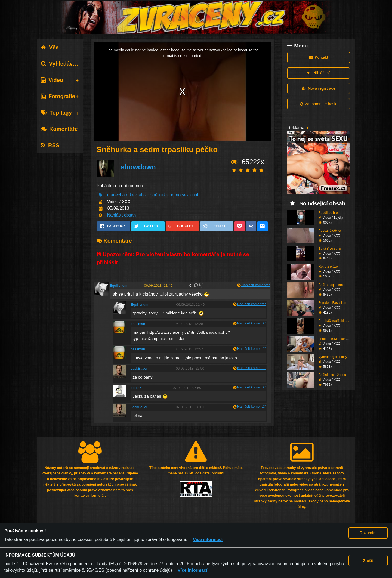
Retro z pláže (328, 267)
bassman (138, 324)
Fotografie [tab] (58, 96)
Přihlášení (318, 73)
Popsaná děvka (330, 231)
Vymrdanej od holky (333, 357)
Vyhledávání (61, 64)
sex (185, 195)
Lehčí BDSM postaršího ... (338, 339)
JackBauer (139, 368)
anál (194, 195)
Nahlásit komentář (256, 285)
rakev (131, 195)
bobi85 (136, 388)
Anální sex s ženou (332, 375)
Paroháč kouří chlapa (334, 321)
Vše (50, 47)
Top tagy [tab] (56, 113)
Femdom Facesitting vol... (337, 303)
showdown (138, 167)
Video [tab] (52, 80)
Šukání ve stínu (330, 249)
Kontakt (319, 57)
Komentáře (59, 129)
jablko (144, 195)
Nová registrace (319, 88)
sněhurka (159, 195)
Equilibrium (118, 285)
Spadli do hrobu (330, 213)
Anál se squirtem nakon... (337, 285)
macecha (116, 195)
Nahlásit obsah (122, 215)
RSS (50, 145)
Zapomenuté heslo (319, 104)
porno (175, 195)
